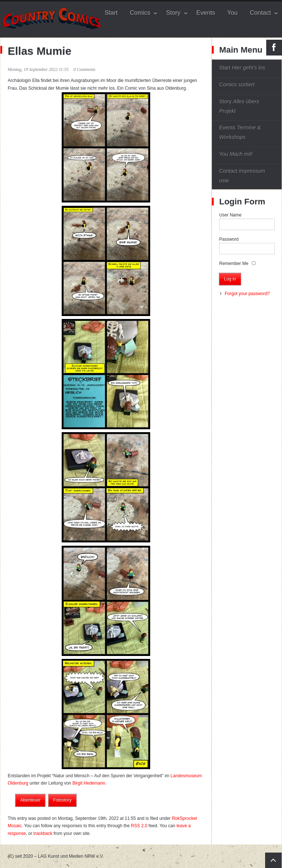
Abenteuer (30, 800)
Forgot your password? (247, 294)
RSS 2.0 (139, 826)
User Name (230, 215)
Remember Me (234, 263)
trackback (43, 833)
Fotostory (62, 800)
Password (229, 239)
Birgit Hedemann (89, 783)
